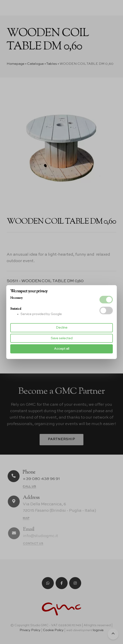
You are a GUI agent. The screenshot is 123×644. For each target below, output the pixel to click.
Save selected (62, 338)
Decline (62, 328)
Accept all (62, 349)
